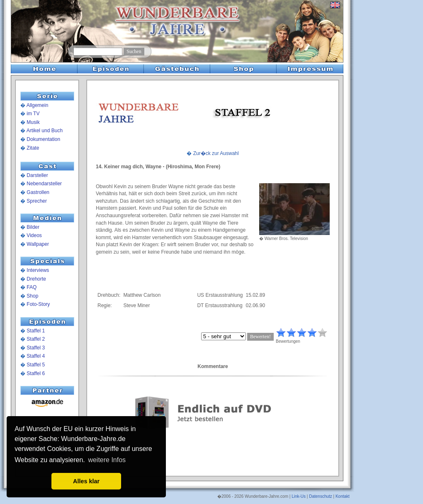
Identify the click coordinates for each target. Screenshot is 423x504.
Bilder (33, 227)
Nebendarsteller (44, 184)
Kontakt (343, 496)
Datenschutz (321, 496)
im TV (33, 114)
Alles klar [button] (86, 481)
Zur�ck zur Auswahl (216, 153)
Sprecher (37, 201)
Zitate (33, 148)
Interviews (38, 270)
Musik (33, 122)
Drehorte (36, 279)
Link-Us (299, 496)
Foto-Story (38, 304)
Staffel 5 (36, 365)
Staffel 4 (36, 356)
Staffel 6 (36, 373)
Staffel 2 (36, 339)
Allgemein (38, 105)
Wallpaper (38, 244)
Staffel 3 (36, 348)
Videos (34, 235)
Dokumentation (43, 139)
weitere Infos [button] (107, 460)
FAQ (32, 287)
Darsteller (37, 175)
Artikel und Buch (45, 131)
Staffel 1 (36, 331)
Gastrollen (38, 192)
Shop (32, 296)
